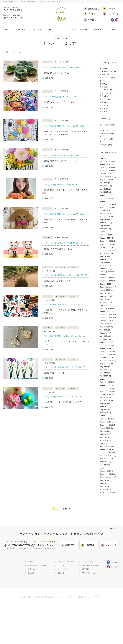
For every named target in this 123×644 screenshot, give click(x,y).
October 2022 (106, 284)
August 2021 (105, 327)
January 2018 (106, 450)
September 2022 (107, 287)
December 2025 (106, 168)
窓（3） (103, 81)
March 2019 (105, 416)
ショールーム (109, 545)
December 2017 (106, 453)
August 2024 (105, 217)
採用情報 (112, 30)
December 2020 (106, 351)
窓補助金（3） (106, 84)
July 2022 (104, 293)
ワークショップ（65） (109, 72)
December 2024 (106, 204)
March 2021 (105, 342)
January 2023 (106, 275)
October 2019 (106, 394)
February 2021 (106, 345)
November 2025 (106, 171)
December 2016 (106, 474)
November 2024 (106, 207)
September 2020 (107, 361)
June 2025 (104, 186)
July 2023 (104, 256)
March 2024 (105, 232)
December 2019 (106, 388)
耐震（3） (104, 108)
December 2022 (106, 278)
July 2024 (104, 220)
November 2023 (106, 244)
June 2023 (104, 259)
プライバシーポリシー (90, 573)
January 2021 (106, 348)
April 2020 (104, 376)
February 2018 (106, 446)
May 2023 (104, 263)
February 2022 (106, 309)
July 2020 (104, 367)
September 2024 (107, 214)
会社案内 (98, 30)
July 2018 (104, 431)
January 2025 (106, 201)
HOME (6, 52)
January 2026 (106, 164)
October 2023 (106, 247)
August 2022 (105, 290)
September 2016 (107, 477)
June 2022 (104, 296)
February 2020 (106, 382)
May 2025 (104, 189)
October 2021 (106, 321)
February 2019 (106, 419)
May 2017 (104, 465)
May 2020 (104, 373)
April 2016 (104, 489)
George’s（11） (106, 145)
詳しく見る (48, 78)
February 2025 (106, 198)
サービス (7, 30)
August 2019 (105, 400)
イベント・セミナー (79, 30)
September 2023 (107, 250)
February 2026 (106, 161)
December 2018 (106, 425)
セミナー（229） (107, 69)
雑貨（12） (104, 102)
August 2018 (105, 428)
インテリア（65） (107, 90)
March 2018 (105, 443)
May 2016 (104, 486)
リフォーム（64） (107, 93)
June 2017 (104, 462)
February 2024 (106, 235)
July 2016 (104, 480)
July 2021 (104, 330)
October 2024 (106, 210)
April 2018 (104, 440)
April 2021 (104, 339)
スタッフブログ (63, 569)
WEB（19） (105, 130)
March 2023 (105, 269)
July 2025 (104, 183)
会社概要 (61, 573)
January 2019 (106, 422)
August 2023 (105, 253)
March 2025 (105, 195)
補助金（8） (105, 105)
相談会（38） (105, 75)
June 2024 (104, 223)
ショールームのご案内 (90, 565)
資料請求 (87, 545)
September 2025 (107, 177)
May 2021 (104, 336)
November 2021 (106, 318)
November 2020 (106, 355)
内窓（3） (104, 87)
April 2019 (104, 413)
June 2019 (104, 407)
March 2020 (105, 379)
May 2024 (104, 226)
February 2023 (106, 272)
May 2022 (104, 299)
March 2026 (105, 158)
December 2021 (106, 315)
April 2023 (104, 266)
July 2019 (104, 404)
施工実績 (22, 30)
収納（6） (104, 111)
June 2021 (104, 333)
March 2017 (105, 468)
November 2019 (106, 391)
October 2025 (106, 174)
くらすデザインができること (38, 565)
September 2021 (107, 324)
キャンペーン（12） (108, 78)
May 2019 (104, 410)
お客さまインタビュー (42, 30)
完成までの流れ (34, 569)
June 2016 (104, 483)
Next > (67, 509)
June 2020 (104, 370)
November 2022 (106, 281)
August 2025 (105, 180)
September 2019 (107, 397)
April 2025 (104, 192)
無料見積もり (69, 545)
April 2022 (104, 302)
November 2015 (106, 492)
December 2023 (106, 241)
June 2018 (104, 434)
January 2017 (106, 471)
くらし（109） (106, 99)
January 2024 (106, 238)
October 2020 (106, 358)
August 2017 (105, 459)
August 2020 (105, 364)
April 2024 (104, 229)
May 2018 (104, 437)
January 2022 (106, 312)
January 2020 (106, 385)
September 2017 (107, 456)
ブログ (61, 30)
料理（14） (104, 96)
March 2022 (105, 305)
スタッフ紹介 (87, 562)
